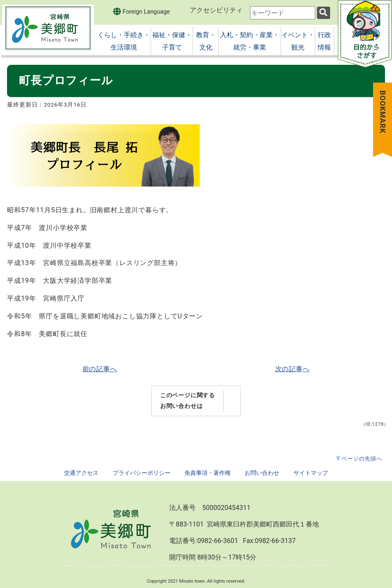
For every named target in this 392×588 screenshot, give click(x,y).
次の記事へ (293, 369)
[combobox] (283, 13)
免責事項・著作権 (208, 473)
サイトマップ (311, 473)
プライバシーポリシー (142, 473)
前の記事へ (100, 369)
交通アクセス (81, 473)
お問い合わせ (262, 473)
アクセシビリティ (216, 10)
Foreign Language (141, 11)
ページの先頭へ (362, 459)
